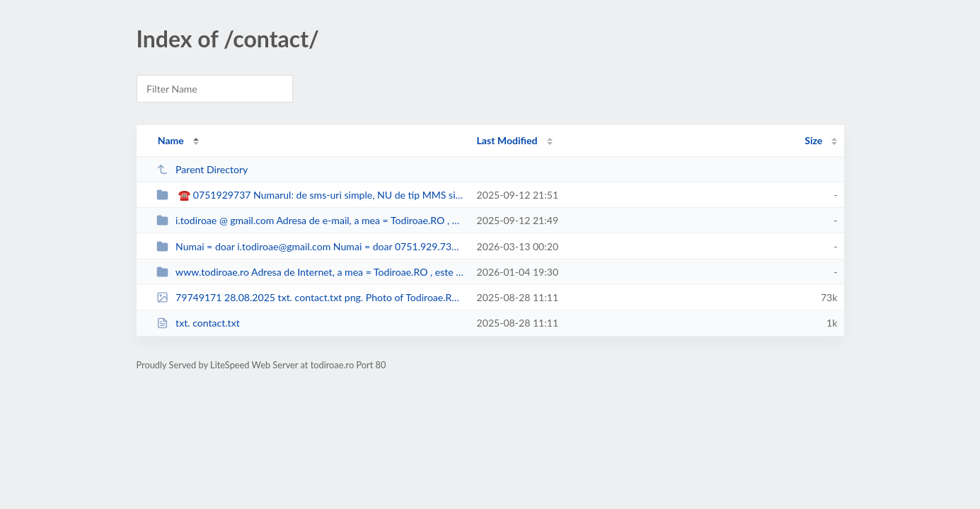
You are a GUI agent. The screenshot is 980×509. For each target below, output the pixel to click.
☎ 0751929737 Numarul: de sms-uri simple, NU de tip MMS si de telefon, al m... (310, 195)
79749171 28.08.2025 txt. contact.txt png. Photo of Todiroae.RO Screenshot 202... (310, 297)
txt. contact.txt (198, 323)
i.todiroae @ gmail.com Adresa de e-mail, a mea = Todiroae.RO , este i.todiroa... (310, 220)
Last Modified (507, 140)
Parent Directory (202, 169)
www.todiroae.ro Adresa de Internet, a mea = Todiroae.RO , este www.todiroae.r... (310, 272)
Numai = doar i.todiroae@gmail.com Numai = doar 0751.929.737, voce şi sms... (310, 246)
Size (813, 140)
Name (171, 140)
